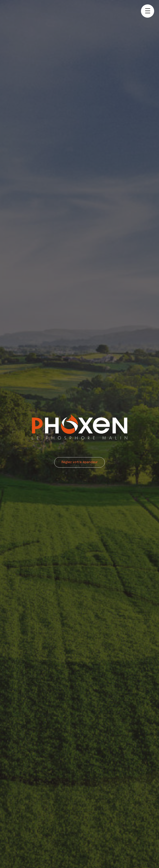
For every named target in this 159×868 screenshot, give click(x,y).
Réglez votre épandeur (80, 462)
